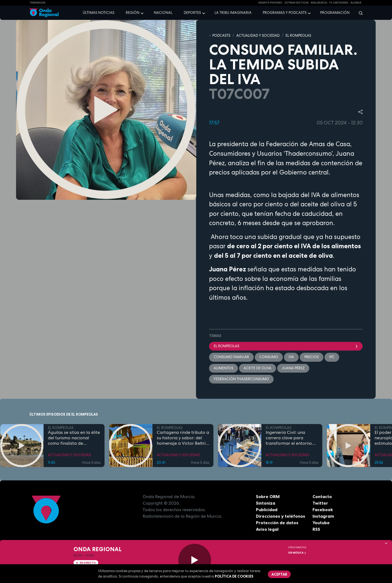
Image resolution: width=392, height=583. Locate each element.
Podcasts (221, 36)
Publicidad (267, 510)
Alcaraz (356, 3)
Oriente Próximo (270, 3)
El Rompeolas (286, 346)
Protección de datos (277, 523)
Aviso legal (267, 529)
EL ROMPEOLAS (298, 36)
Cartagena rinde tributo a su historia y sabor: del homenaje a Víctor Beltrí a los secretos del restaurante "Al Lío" (183, 438)
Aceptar (279, 574)
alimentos (223, 368)
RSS (316, 529)
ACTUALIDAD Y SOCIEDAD (258, 36)
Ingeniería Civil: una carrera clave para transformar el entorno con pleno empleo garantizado (289, 438)
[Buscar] (359, 13)
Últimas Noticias (297, 3)
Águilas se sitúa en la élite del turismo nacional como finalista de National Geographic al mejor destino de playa (74, 438)
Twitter (320, 503)
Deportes (192, 13)
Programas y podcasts (285, 13)
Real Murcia (319, 3)
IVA (291, 357)
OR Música (297, 553)
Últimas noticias (99, 13)
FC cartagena (339, 3)
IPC (332, 357)
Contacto (322, 497)
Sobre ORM (268, 497)
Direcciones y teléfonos (281, 516)
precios (312, 357)
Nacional (163, 13)
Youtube (321, 523)
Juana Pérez (293, 368)
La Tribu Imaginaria (233, 13)
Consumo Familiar (231, 357)
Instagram (323, 516)
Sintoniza (266, 503)
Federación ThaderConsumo (241, 379)
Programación (335, 13)
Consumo (269, 357)
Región (133, 13)
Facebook (323, 510)
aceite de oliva (258, 368)
